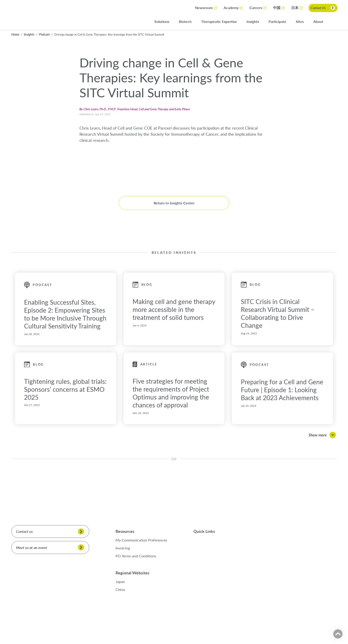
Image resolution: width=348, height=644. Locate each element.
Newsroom (206, 8)
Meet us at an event (32, 547)
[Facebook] (286, 559)
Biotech (188, 22)
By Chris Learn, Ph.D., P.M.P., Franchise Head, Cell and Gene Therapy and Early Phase (135, 109)
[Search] (335, 22)
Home (15, 34)
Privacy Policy (20, 628)
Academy (233, 8)
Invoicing (123, 548)
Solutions (165, 22)
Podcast (44, 34)
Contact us (24, 531)
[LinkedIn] (280, 559)
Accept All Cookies (313, 606)
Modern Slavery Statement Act (95, 628)
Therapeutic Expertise (222, 22)
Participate (280, 22)
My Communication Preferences (141, 540)
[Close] (339, 590)
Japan (123, 582)
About (321, 22)
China (123, 589)
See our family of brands (289, 547)
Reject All (313, 618)
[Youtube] (299, 559)
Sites (302, 22)
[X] (274, 559)
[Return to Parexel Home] (24, 15)
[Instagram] (292, 559)
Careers (258, 8)
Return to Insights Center (174, 203)
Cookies (39, 628)
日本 (297, 8)
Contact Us (318, 8)
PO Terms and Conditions (136, 556)
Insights (255, 22)
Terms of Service (60, 628)
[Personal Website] (306, 559)
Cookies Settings (313, 630)
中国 (279, 8)
